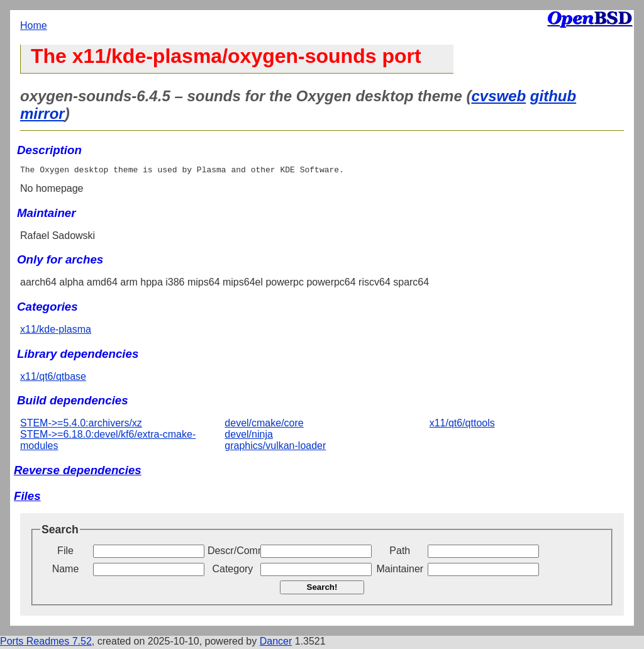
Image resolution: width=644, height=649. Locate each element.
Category (232, 571)
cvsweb (498, 96)
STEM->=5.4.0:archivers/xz (81, 425)
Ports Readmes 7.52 (46, 643)
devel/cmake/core (264, 425)
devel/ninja (249, 436)
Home (34, 25)
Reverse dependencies (78, 472)
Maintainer (400, 571)
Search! (322, 589)
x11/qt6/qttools (462, 425)
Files (27, 498)
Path (400, 552)
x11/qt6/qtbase (53, 378)
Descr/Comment (233, 552)
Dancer (276, 643)
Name (66, 571)
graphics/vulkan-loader (275, 447)
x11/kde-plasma (56, 331)
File (65, 552)
